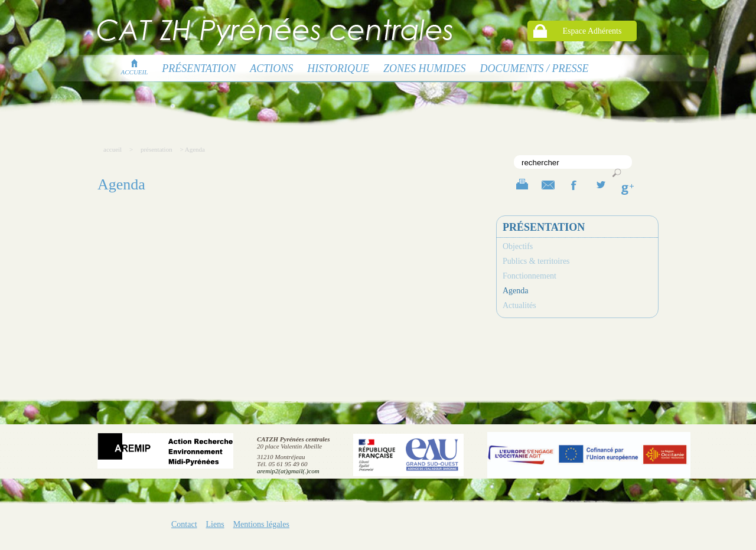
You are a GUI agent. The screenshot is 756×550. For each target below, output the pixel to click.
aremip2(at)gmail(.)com (288, 471)
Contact (184, 524)
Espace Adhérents (592, 31)
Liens (215, 524)
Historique (338, 68)
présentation (199, 68)
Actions (271, 68)
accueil (135, 68)
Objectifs (518, 246)
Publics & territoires (536, 261)
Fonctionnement (529, 276)
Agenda (516, 291)
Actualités (519, 305)
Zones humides (425, 68)
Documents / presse (535, 68)
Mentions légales (261, 524)
